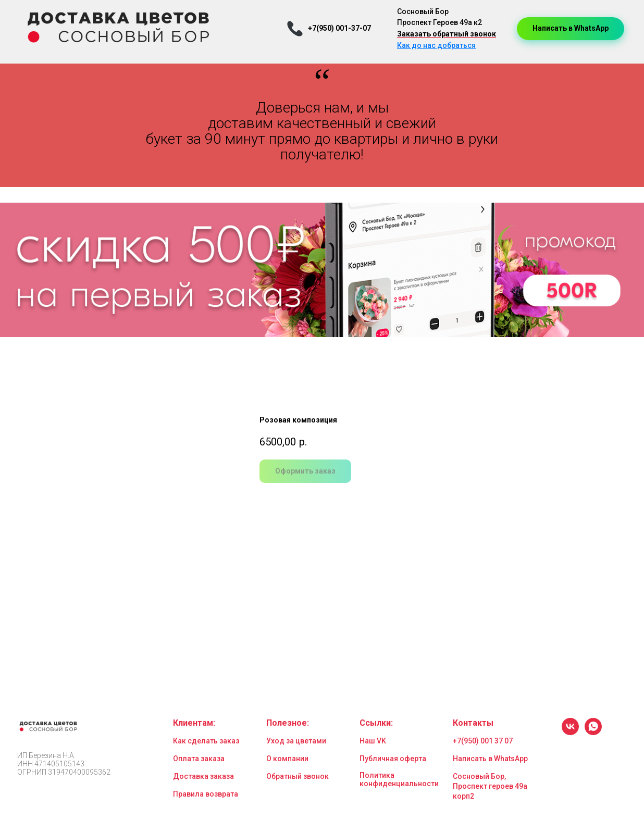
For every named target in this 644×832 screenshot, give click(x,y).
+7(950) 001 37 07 (483, 741)
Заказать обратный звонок (447, 34)
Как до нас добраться (436, 45)
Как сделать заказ (206, 741)
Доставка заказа (203, 776)
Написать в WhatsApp (490, 759)
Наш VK (373, 741)
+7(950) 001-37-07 (339, 28)
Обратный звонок (298, 776)
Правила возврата (206, 794)
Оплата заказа (199, 759)
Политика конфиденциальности (399, 779)
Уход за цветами (296, 741)
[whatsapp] (593, 732)
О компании (287, 759)
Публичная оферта (393, 759)
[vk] (570, 732)
